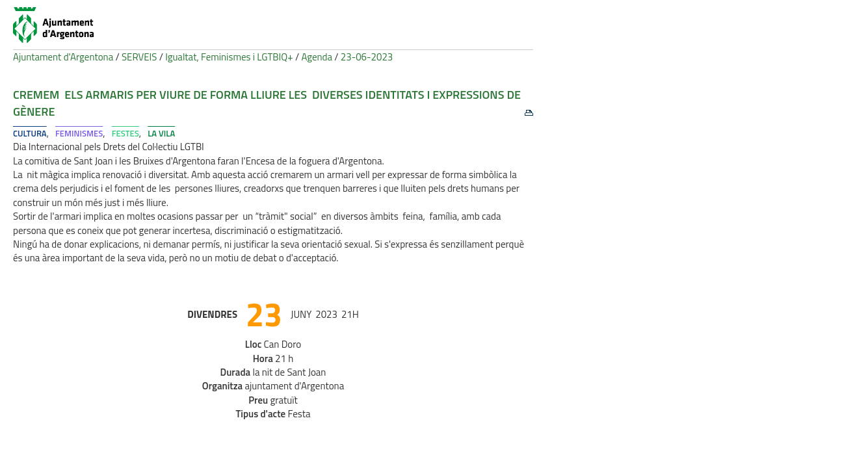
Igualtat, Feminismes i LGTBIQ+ (229, 57)
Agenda (317, 57)
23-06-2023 (367, 57)
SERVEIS (139, 57)
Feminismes (79, 133)
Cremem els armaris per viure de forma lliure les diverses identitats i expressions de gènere (267, 103)
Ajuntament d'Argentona (63, 57)
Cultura (30, 133)
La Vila (161, 133)
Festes (125, 133)
